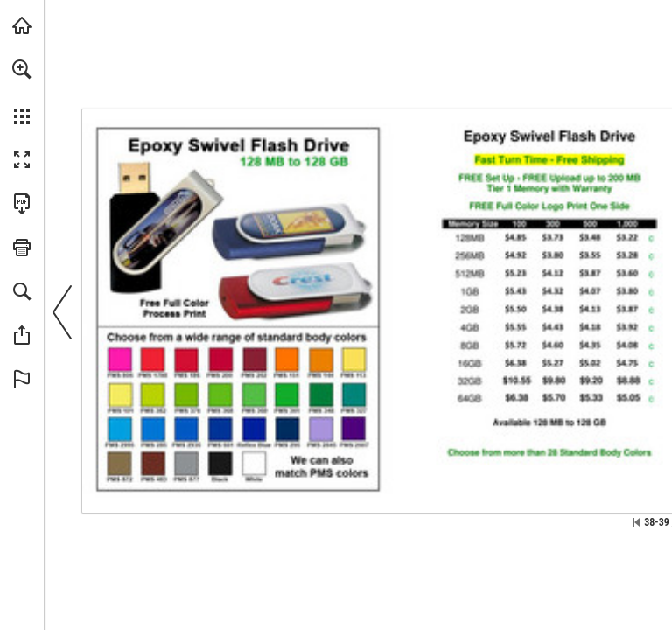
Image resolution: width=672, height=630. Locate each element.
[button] (22, 69)
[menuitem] (22, 92)
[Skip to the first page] (636, 522)
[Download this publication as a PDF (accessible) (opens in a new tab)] (22, 204)
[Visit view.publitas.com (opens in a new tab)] (22, 25)
